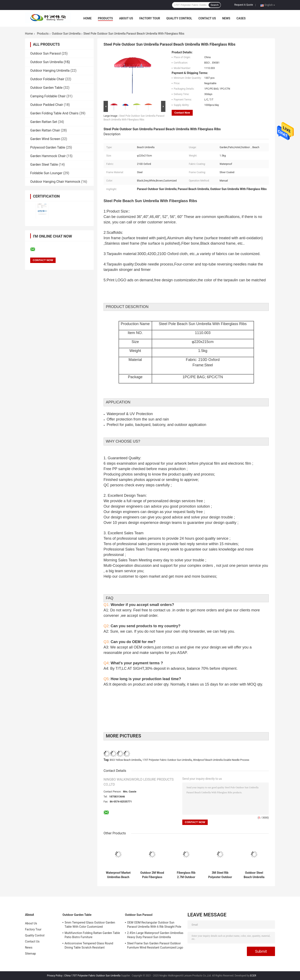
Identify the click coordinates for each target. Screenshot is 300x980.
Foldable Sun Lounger (46, 173)
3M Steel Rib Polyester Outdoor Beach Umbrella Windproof (220, 875)
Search (215, 5)
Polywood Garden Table (48, 147)
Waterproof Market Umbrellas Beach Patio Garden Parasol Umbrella (118, 875)
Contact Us (207, 18)
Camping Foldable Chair (48, 96)
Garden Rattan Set (44, 122)
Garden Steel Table (44, 165)
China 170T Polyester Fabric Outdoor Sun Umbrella (92, 976)
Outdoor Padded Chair (47, 105)
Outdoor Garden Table (46, 88)
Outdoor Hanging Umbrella (50, 71)
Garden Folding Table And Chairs (54, 113)
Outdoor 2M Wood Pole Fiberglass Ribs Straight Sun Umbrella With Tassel (152, 875)
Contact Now (182, 113)
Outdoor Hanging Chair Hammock (55, 182)
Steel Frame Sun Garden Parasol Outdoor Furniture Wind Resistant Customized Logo (155, 945)
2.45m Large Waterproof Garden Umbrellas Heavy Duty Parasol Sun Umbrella (155, 935)
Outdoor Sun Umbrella (66, 34)
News (226, 18)
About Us (126, 18)
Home (87, 18)
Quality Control (179, 18)
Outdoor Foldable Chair (47, 79)
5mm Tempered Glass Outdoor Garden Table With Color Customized (90, 925)
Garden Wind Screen (45, 139)
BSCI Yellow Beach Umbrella (125, 760)
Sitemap (30, 954)
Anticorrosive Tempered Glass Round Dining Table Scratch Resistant (89, 945)
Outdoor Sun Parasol (46, 53)
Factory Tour (150, 18)
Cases (241, 18)
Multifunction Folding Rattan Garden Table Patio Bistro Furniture (92, 935)
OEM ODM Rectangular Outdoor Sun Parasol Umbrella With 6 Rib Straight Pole (154, 925)
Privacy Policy (55, 976)
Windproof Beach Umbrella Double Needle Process (221, 760)
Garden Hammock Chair (48, 156)
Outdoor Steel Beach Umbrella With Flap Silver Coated (254, 875)
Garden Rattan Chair (45, 130)
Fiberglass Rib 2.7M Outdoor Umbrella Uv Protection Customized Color (186, 875)
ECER (253, 976)
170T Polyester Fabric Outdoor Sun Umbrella (167, 760)
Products (105, 18)
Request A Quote (244, 5)
